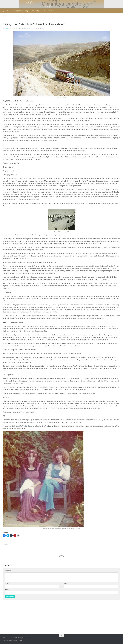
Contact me (51, 11)
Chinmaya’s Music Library (21, 11)
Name (7, 583)
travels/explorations (11, 16)
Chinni (7, 29)
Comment (8, 571)
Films (32, 11)
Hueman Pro (21, 640)
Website (7, 589)
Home (9, 11)
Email (66, 583)
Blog (38, 11)
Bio (44, 11)
